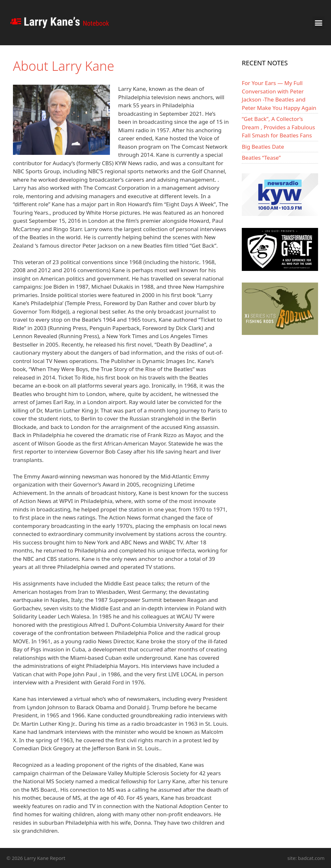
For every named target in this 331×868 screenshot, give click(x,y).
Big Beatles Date (263, 147)
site (291, 858)
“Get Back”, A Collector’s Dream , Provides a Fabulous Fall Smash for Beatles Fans (278, 127)
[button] (318, 23)
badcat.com (311, 858)
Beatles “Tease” (261, 158)
